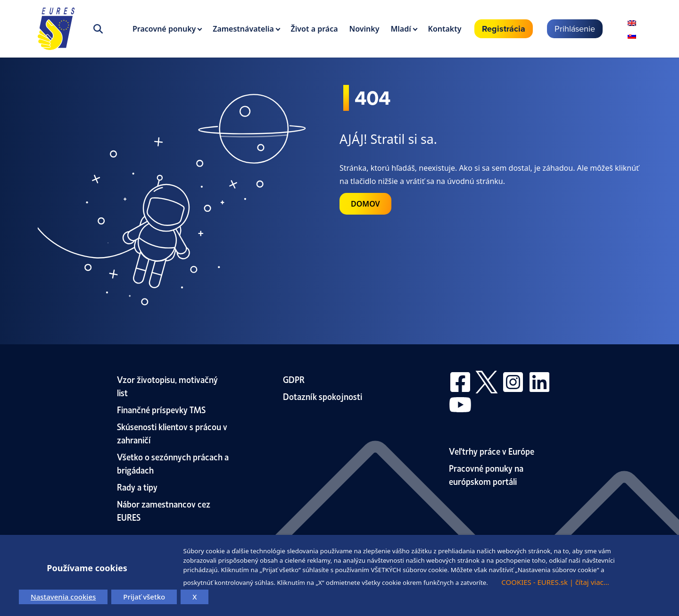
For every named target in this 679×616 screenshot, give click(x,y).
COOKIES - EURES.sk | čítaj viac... (555, 582)
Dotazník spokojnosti (323, 396)
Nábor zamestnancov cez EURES (164, 510)
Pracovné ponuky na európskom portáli (486, 474)
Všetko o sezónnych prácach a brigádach (173, 463)
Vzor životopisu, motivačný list (167, 386)
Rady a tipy (137, 487)
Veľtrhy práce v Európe (492, 451)
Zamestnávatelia (243, 29)
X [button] (195, 597)
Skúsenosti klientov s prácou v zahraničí (172, 433)
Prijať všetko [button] (144, 597)
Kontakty (445, 29)
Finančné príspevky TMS (161, 409)
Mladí (401, 29)
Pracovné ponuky (164, 29)
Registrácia (504, 29)
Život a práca (315, 29)
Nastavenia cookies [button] (63, 597)
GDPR (294, 379)
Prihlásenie (575, 29)
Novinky (364, 29)
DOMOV (365, 204)
